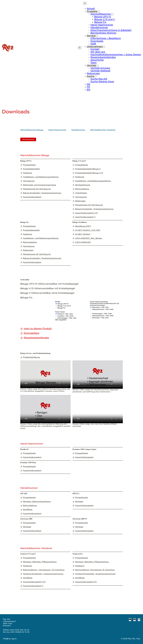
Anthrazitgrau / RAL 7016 (67, 318)
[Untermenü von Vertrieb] (97, 66)
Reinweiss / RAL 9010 (100, 307)
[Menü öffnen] (80, 48)
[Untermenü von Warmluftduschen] (112, 14)
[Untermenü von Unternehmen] (104, 47)
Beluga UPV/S (63, 304)
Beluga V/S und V (64, 306)
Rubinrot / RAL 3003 (65, 314)
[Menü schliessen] (85, 3)
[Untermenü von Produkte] (99, 12)
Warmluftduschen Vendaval (103, 130)
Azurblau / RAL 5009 (65, 316)
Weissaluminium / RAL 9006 (103, 310)
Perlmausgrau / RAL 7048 (102, 314)
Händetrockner (78, 130)
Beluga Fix (61, 308)
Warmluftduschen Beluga (32, 130)
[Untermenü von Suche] (95, 76)
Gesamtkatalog (28, 140)
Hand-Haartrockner (57, 130)
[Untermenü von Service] (97, 36)
